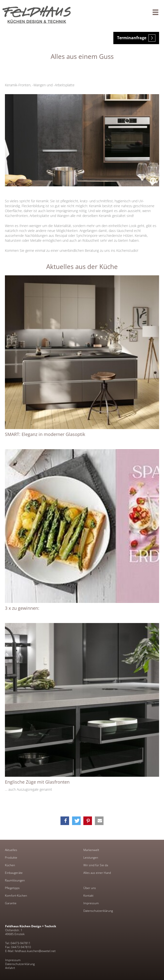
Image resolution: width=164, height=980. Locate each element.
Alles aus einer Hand (97, 873)
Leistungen (91, 858)
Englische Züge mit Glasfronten (37, 782)
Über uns (90, 888)
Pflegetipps (12, 888)
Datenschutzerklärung (98, 911)
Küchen (10, 865)
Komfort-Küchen (16, 896)
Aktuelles (11, 850)
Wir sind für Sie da (96, 865)
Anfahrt (10, 968)
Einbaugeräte (14, 873)
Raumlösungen (15, 880)
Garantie (11, 903)
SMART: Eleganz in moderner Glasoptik (45, 434)
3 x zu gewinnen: (22, 608)
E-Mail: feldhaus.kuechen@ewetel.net (30, 951)
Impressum (91, 903)
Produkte (11, 858)
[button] (65, 821)
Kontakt (88, 896)
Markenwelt (91, 850)
